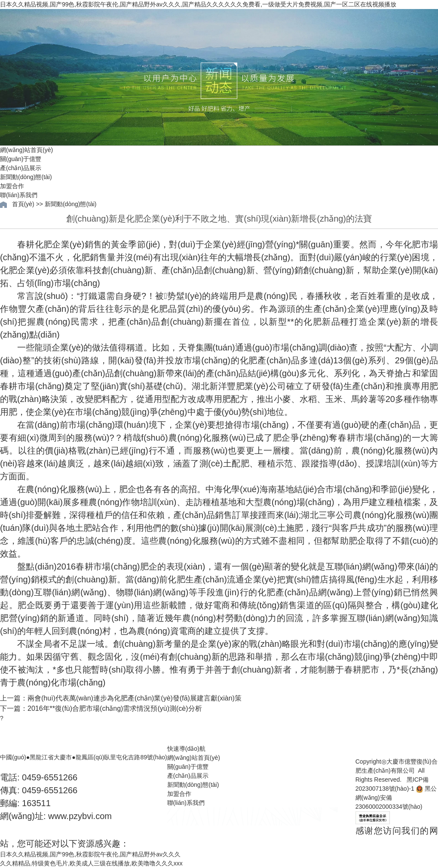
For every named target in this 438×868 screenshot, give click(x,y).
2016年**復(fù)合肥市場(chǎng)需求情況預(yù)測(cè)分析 (115, 708)
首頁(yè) (23, 204)
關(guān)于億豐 (21, 159)
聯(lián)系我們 (19, 195)
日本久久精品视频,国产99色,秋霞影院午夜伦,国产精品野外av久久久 (90, 854)
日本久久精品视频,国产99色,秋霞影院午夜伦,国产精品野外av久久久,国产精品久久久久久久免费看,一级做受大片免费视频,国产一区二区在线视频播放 (198, 4)
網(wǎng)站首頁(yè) (26, 150)
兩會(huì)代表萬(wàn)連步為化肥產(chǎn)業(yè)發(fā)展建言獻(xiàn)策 (135, 698)
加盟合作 (12, 186)
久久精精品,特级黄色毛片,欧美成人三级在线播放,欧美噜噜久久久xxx (91, 863)
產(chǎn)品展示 (21, 168)
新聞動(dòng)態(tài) (26, 177)
